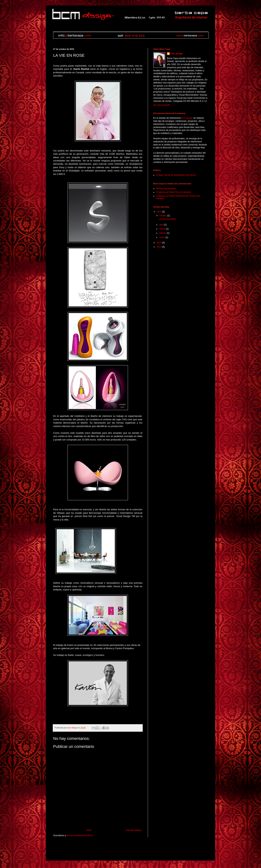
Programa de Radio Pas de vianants (174, 192)
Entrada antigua (134, 830)
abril (162, 225)
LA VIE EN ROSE (167, 219)
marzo (163, 229)
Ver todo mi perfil (161, 105)
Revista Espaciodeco (166, 189)
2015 (159, 212)
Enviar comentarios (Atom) (80, 835)
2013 (159, 247)
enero (162, 237)
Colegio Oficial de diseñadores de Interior (176, 175)
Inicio (89, 830)
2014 (159, 243)
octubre (163, 216)
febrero (163, 233)
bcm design (177, 54)
